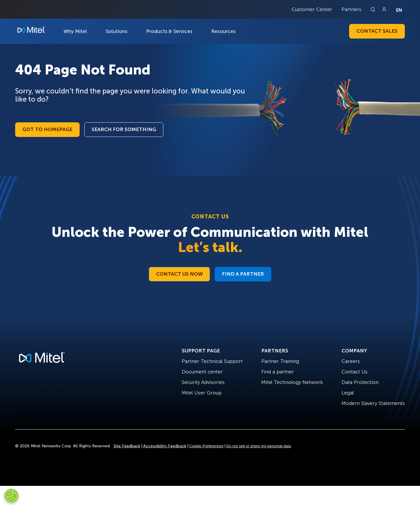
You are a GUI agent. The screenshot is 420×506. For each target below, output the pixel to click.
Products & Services (169, 31)
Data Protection (360, 382)
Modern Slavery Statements (373, 403)
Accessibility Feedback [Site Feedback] (165, 446)
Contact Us (355, 372)
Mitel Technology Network (292, 382)
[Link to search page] (374, 9)
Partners (351, 9)
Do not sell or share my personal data (259, 446)
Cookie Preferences (206, 446)
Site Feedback (127, 446)
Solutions (117, 31)
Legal (348, 393)
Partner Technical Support (212, 361)
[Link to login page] (384, 9)
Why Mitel (75, 31)
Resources (223, 31)
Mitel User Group (202, 393)
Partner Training (280, 361)
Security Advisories (203, 382)
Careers (351, 361)
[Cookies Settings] (11, 496)
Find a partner (278, 372)
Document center (202, 372)
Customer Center (312, 9)
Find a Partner (243, 274)
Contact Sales (377, 31)
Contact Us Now (179, 274)
